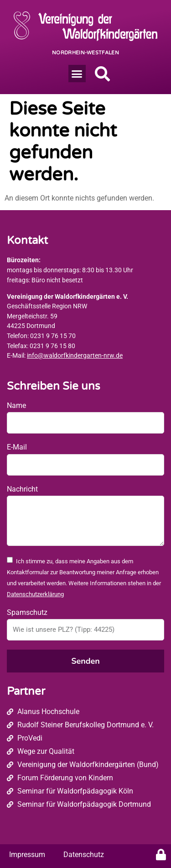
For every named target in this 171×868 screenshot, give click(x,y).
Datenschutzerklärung (35, 594)
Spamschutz (27, 612)
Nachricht (22, 489)
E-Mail (17, 447)
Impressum (27, 855)
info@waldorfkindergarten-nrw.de (75, 356)
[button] (77, 74)
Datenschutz (84, 855)
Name (16, 405)
